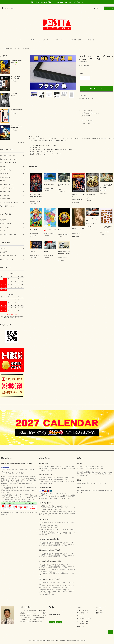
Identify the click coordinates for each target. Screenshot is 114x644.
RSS (78, 626)
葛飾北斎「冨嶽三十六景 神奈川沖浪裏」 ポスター (64, 253)
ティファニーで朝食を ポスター (17, 110)
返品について (83, 95)
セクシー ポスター (15, 93)
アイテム (109, 8)
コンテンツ (60, 40)
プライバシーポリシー (83, 621)
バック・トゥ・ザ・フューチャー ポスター (17, 127)
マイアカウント (100, 608)
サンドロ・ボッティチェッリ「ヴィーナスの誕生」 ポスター (106, 186)
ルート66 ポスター (91, 195)
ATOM (82, 626)
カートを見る (100, 610)
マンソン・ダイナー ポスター (92, 220)
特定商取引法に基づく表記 (87, 98)
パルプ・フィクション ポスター (78, 196)
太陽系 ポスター (34, 252)
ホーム (22, 40)
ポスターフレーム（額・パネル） (14, 49)
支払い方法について (83, 610)
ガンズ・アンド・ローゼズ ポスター (64, 230)
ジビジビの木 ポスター (49, 185)
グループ (47, 40)
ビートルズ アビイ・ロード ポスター (64, 185)
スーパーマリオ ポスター (36, 230)
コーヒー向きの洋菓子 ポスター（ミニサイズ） (106, 228)
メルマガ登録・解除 (75, 40)
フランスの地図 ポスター (50, 230)
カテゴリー (34, 40)
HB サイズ (27, 49)
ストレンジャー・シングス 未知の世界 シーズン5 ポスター (36, 196)
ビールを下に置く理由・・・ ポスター (15, 78)
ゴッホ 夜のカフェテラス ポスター (16, 61)
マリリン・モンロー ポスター (78, 230)
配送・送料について (83, 613)
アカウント (99, 8)
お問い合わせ (90, 40)
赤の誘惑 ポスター (50, 252)
